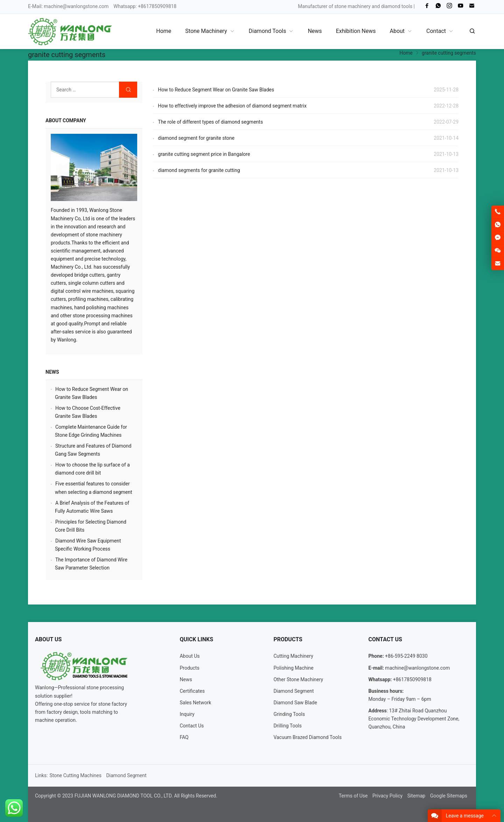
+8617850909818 (412, 679)
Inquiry (187, 714)
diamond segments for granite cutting (199, 170)
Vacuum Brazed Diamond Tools (307, 737)
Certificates (192, 691)
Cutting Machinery (293, 656)
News (52, 372)
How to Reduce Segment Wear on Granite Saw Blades (216, 90)
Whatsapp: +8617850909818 (145, 6)
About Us (190, 656)
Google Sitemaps (449, 796)
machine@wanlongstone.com (76, 6)
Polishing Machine (293, 668)
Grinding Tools (289, 714)
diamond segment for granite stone (196, 138)
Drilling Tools (288, 726)
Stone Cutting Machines (75, 775)
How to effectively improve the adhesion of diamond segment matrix (232, 106)
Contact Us (192, 726)
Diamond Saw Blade (295, 703)
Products (189, 668)
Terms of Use (353, 796)
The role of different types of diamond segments (210, 122)
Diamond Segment (293, 691)
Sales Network (195, 703)
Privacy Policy (387, 796)
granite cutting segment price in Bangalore (204, 154)
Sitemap (416, 796)
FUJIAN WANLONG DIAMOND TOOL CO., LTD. (124, 796)
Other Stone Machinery (298, 679)
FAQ (184, 737)
